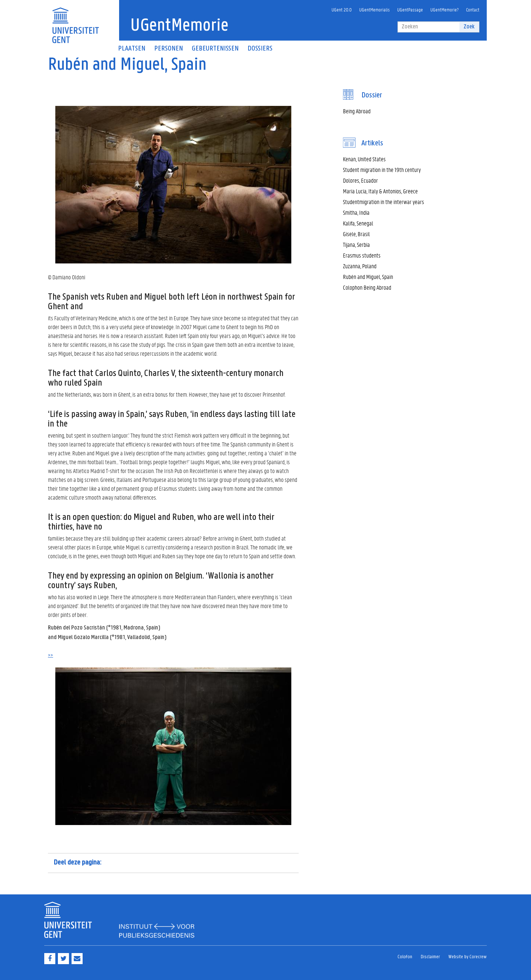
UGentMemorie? (445, 9)
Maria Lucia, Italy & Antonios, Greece (380, 191)
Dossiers (260, 49)
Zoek (469, 27)
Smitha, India (356, 212)
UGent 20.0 (342, 9)
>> (51, 655)
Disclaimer (430, 957)
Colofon (405, 957)
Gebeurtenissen (215, 49)
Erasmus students (362, 255)
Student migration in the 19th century (382, 170)
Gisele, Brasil (356, 234)
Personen (169, 49)
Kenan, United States (364, 159)
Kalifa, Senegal (358, 223)
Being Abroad (357, 111)
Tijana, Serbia (356, 244)
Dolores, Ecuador (360, 180)
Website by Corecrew (468, 957)
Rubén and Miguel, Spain (368, 277)
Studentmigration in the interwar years (383, 202)
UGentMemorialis (374, 9)
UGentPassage (410, 9)
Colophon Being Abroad (367, 287)
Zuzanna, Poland (360, 266)
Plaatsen (132, 49)
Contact (473, 9)
